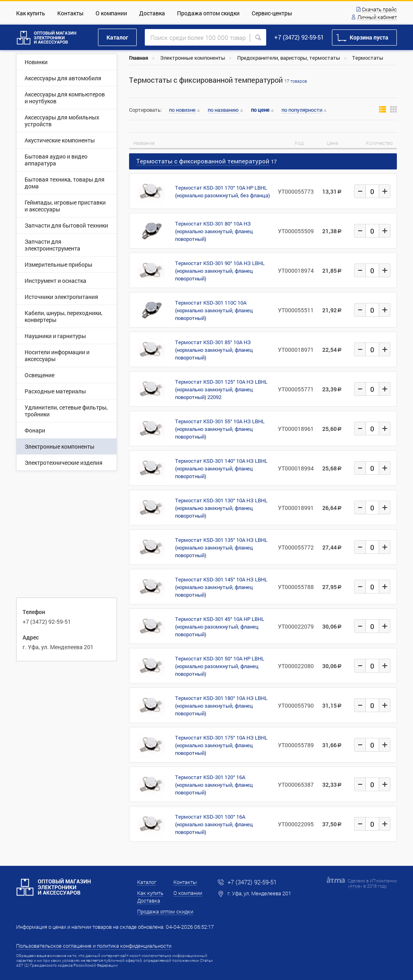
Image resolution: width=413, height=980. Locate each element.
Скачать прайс (379, 10)
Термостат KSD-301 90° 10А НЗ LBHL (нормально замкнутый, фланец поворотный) (220, 271)
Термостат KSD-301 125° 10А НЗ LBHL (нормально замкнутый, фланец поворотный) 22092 (221, 389)
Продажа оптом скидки (208, 13)
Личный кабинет (377, 17)
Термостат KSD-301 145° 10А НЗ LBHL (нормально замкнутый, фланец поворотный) (221, 587)
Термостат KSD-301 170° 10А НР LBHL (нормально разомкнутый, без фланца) (222, 191)
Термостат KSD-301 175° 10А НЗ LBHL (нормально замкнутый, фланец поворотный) (221, 745)
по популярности (302, 110)
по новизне (182, 110)
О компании (111, 13)
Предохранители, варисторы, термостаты (289, 58)
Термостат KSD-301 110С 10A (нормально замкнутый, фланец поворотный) (214, 310)
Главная (139, 58)
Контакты (70, 13)
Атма (355, 886)
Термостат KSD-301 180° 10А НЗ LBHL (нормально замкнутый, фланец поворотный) (221, 706)
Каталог (117, 37)
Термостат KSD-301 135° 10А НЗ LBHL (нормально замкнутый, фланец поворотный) (221, 547)
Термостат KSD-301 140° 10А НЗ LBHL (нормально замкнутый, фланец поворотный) (221, 468)
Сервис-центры (272, 13)
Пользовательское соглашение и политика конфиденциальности (94, 946)
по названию (223, 110)
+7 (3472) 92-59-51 (299, 37)
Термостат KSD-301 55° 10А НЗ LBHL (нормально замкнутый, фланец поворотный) (220, 429)
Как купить (31, 13)
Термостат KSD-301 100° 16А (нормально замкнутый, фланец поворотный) (214, 824)
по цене (260, 110)
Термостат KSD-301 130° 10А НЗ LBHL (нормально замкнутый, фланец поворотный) (221, 508)
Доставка (152, 13)
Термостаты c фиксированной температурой (218, 80)
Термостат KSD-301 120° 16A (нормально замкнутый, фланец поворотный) (214, 785)
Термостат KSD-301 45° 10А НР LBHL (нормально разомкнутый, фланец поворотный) (220, 627)
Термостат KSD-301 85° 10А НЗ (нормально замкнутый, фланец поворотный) (214, 350)
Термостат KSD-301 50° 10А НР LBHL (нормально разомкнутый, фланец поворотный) (220, 666)
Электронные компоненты (193, 58)
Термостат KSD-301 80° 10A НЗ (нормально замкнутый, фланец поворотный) (214, 231)
